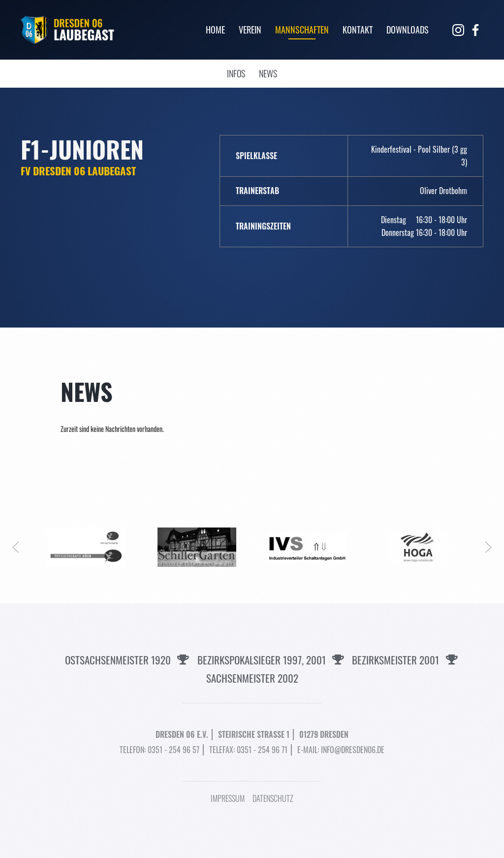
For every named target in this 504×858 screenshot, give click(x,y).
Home (215, 30)
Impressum (228, 798)
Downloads (408, 30)
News (268, 73)
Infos (236, 73)
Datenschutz (273, 798)
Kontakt (358, 30)
